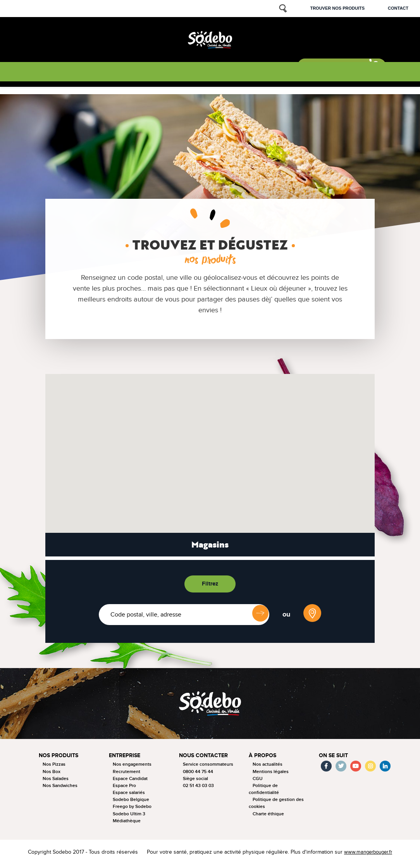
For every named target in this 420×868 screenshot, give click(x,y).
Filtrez (210, 585)
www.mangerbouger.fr (366, 856)
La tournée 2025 (91, 73)
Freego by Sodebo (132, 810)
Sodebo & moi (329, 69)
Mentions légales (271, 775)
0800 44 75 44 (198, 775)
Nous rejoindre (270, 73)
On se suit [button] (335, 759)
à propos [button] (263, 759)
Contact (398, 8)
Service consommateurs (208, 768)
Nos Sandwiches (60, 789)
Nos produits (46, 73)
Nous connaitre (139, 73)
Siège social (195, 782)
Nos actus (180, 73)
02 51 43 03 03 (198, 789)
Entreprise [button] (126, 759)
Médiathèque (127, 824)
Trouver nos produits (337, 8)
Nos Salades (56, 782)
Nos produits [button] (60, 759)
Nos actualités (268, 768)
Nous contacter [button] (205, 759)
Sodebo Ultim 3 (129, 817)
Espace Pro (124, 789)
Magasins (210, 546)
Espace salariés (129, 796)
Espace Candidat (130, 782)
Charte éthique (268, 817)
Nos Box (52, 775)
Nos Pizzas (54, 768)
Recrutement (127, 775)
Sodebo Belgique (131, 803)
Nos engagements (132, 768)
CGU (258, 782)
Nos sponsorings (222, 73)
